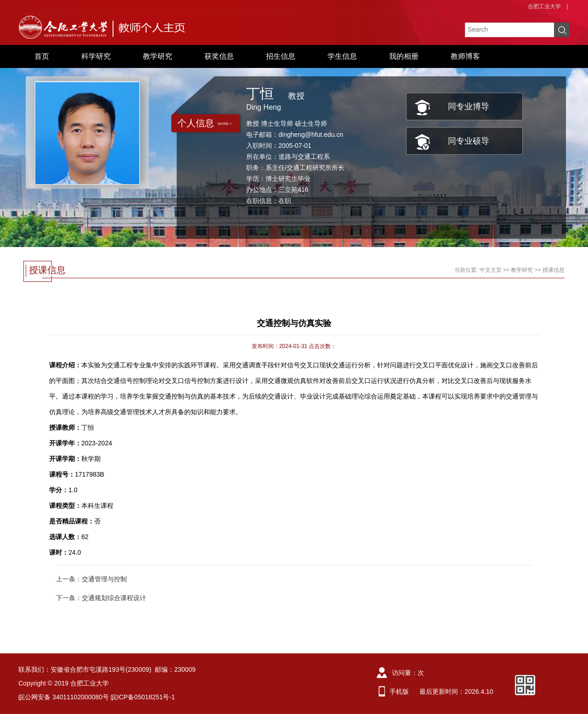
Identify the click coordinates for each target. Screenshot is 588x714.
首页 (42, 56)
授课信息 (554, 270)
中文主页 (491, 270)
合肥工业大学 (544, 6)
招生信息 (281, 56)
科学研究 (96, 56)
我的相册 (404, 56)
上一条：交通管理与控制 (91, 579)
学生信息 (342, 56)
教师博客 (465, 56)
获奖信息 (219, 56)
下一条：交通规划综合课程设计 (101, 598)
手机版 (399, 692)
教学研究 (158, 56)
